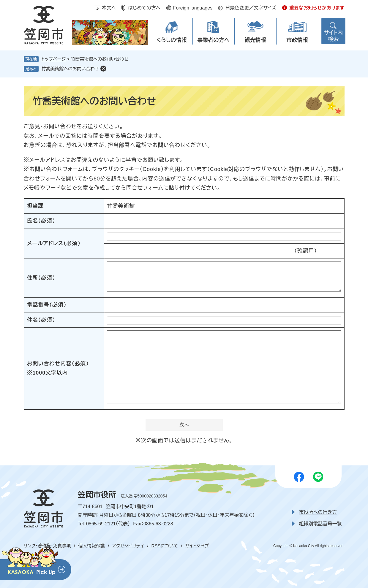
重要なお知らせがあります (317, 8)
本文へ (109, 8)
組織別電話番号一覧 (320, 524)
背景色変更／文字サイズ (251, 8)
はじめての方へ (144, 8)
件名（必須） (41, 320)
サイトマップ (197, 546)
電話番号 (47, 305)
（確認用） (306, 251)
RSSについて (165, 546)
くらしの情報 (171, 40)
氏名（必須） (41, 221)
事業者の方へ (214, 40)
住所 (41, 278)
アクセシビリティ (128, 546)
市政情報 (297, 40)
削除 (103, 69)
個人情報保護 (91, 546)
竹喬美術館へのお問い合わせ (70, 69)
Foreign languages (193, 8)
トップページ (54, 59)
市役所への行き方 (318, 512)
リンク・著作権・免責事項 (47, 546)
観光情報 (255, 40)
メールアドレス (54, 243)
